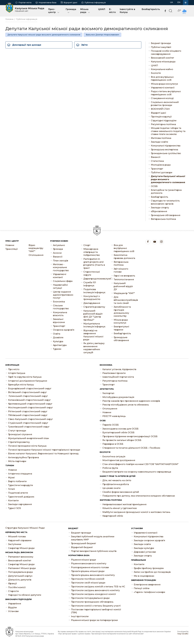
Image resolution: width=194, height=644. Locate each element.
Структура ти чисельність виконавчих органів (165, 202)
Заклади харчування (20, 504)
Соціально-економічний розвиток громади (165, 104)
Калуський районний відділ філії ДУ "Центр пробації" (93, 315)
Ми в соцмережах (144, 576)
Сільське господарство (61, 307)
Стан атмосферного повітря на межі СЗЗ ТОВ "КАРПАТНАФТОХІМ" (140, 464)
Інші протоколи (80, 616)
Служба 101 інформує (90, 284)
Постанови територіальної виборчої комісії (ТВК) (96, 611)
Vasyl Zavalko (183, 634)
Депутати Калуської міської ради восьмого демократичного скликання (44, 35)
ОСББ (154, 186)
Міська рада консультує (164, 84)
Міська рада (85, 11)
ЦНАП (102, 9)
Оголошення (36, 255)
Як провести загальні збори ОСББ (122, 440)
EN (179, 2)
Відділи (12, 608)
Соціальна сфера (63, 281)
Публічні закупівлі (161, 47)
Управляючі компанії (163, 88)
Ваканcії (156, 157)
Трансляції (12, 249)
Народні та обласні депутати (25, 595)
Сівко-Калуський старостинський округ (30, 419)
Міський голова (17, 537)
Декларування (92, 303)
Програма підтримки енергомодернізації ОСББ (130, 436)
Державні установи (145, 552)
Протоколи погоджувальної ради (90, 598)
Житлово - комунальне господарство (61, 267)
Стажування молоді (162, 98)
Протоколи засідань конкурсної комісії (93, 594)
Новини (10, 245)
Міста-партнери (17, 461)
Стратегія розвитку (94, 307)
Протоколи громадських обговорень (92, 602)
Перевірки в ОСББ (113, 444)
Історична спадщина (20, 474)
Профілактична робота (116, 484)
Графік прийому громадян (149, 568)
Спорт (87, 245)
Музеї (11, 478)
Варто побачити (17, 481)
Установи (13, 611)
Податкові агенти (18, 493)
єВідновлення (159, 211)
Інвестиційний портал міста (118, 377)
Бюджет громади (161, 43)
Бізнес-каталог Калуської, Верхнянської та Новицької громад (43, 454)
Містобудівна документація (118, 397)
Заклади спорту (160, 208)
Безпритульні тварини (121, 328)
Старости (13, 591)
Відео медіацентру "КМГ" (36, 248)
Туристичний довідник (21, 497)
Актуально (59, 245)
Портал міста (25, 3)
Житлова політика (161, 138)
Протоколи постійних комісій (88, 579)
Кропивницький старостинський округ (30, 404)
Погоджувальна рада (20, 572)
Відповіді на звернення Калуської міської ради (93, 335)
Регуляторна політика (163, 124)
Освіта (57, 334)
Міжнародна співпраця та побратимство (92, 252)
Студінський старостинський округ (28, 423)
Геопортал (108, 393)
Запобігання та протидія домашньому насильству (122, 311)
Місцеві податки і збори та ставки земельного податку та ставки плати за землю (168, 131)
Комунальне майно (162, 69)
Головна (9, 19)
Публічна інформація (95, 3)
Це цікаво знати (111, 488)
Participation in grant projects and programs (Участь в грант (94, 264)
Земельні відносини (59, 321)
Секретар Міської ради (21, 548)
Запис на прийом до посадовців (152, 572)
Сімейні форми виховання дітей (121, 492)
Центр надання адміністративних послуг (63, 295)
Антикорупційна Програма (24, 457)
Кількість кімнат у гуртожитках (120, 508)
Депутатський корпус (20, 576)
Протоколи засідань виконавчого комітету (95, 590)
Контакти (13, 501)
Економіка (59, 302)
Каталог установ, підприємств (119, 369)
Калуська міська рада (163, 62)
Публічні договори (162, 173)
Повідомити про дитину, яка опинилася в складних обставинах (139, 496)
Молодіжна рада (161, 165)
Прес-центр (54, 11)
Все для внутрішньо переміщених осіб (162, 78)
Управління (15, 604)
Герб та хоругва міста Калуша (25, 377)
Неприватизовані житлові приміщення (124, 504)
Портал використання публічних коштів (94, 551)
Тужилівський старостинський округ (29, 427)
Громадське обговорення (166, 215)
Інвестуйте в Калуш (127, 11)
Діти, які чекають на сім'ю (117, 480)
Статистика (157, 161)
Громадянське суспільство (166, 153)
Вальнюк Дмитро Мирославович (102, 35)
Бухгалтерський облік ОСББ (118, 433)
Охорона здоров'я (64, 330)
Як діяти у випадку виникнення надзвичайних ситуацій (94, 348)
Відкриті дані (70, 3)
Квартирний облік (113, 516)
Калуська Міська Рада (30, 9)
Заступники (15, 544)
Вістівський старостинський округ (27, 392)
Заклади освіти (160, 142)
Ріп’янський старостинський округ (28, 411)
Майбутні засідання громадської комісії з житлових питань (136, 512)
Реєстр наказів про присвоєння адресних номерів (131, 401)
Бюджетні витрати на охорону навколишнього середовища (137, 472)
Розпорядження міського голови (90, 567)
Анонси (57, 253)
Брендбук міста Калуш (21, 385)
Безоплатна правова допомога (124, 257)
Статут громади (17, 431)
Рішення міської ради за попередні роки (94, 620)
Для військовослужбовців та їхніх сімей (125, 300)
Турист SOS (14, 508)
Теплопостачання (124, 279)
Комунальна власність (60, 314)
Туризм (57, 349)
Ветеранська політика (163, 219)
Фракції (13, 583)
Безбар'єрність (151, 9)
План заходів (60, 261)
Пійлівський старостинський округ (28, 415)
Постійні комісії (17, 587)
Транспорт (157, 169)
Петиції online (142, 588)
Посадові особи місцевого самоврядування (166, 52)
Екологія (156, 73)
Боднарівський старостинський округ (30, 389)
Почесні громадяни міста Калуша (27, 446)
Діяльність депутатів (20, 580)
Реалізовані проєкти (114, 373)
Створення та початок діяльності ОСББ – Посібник (131, 448)
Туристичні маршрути (21, 485)
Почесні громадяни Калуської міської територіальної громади (44, 450)
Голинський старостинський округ (28, 396)
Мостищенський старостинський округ (30, 408)
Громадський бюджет (84, 543)
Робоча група (110, 468)
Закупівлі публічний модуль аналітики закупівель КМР (93, 538)
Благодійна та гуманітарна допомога (166, 192)
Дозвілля (58, 338)
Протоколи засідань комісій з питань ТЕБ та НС (98, 587)
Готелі (11, 489)
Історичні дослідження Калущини (28, 381)
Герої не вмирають (124, 276)
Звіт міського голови (121, 270)
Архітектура (60, 345)
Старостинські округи (92, 273)
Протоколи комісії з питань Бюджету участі (96, 606)
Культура (58, 341)
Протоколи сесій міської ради (88, 583)
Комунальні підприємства (166, 146)
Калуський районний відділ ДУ (123, 286)
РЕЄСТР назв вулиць (114, 416)
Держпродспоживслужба (95, 279)
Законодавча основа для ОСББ (120, 429)
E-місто (112, 11)
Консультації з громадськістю (92, 298)
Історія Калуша (17, 373)
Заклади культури (144, 548)
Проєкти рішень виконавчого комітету (93, 575)
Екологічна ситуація (114, 457)
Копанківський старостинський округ (29, 400)
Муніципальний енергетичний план (29, 438)
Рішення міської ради (84, 560)
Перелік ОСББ (111, 425)
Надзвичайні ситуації (60, 286)
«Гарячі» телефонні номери (149, 592)
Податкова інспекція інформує (94, 291)
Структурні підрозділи (164, 121)
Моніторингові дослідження (119, 460)
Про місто (14, 369)
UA (171, 2)
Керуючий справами (20, 540)
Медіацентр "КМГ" (124, 293)
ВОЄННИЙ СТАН (160, 109)
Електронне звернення (147, 585)
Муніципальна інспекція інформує (94, 325)
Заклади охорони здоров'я (149, 540)
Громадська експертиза (164, 150)
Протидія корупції (161, 117)
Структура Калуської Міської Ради (25, 528)
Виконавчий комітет (162, 58)
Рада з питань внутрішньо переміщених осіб (166, 93)
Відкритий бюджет (82, 547)
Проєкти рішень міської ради (88, 571)
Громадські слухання (20, 434)
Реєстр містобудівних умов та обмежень (126, 405)
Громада (71, 11)
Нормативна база (47, 3)
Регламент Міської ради (22, 568)
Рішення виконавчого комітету (89, 564)
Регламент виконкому (21, 557)
